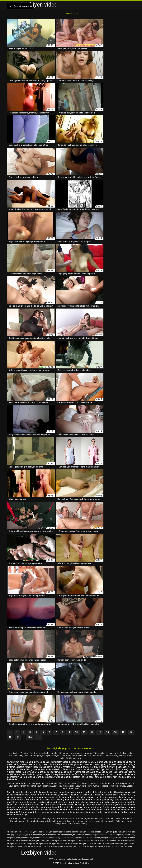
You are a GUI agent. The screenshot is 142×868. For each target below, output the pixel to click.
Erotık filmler (15, 820)
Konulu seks (90, 784)
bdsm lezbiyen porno (62, 833)
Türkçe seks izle (106, 754)
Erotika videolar (73, 789)
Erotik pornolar (37, 754)
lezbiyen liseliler (128, 842)
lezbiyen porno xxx (95, 847)
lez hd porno (118, 836)
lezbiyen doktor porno (42, 842)
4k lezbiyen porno (15, 833)
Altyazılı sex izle (30, 820)
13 (100, 733)
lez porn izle (129, 836)
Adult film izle (16, 784)
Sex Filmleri (63, 787)
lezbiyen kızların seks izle (109, 842)
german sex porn (89, 754)
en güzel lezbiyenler (118, 833)
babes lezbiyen (46, 833)
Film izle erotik (72, 820)
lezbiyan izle (60, 839)
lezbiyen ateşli (107, 839)
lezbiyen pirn (73, 845)
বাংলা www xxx (55, 860)
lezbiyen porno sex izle (40, 847)
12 (92, 733)
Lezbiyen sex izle (108, 822)
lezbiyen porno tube (78, 847)
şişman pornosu (105, 784)
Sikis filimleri (46, 820)
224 (30, 738)
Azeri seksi (13, 754)
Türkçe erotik (80, 822)
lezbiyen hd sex (90, 842)
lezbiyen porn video (111, 845)
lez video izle (27, 839)
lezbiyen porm (96, 845)
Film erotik (58, 820)
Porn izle (25, 754)
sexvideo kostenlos (75, 757)
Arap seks (123, 822)
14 (107, 733)
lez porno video (14, 839)
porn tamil (45, 784)
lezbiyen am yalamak (75, 839)
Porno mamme (114, 787)
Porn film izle (77, 784)
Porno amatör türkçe (84, 825)
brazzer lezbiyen (102, 833)
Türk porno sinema (70, 754)
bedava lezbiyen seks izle (83, 833)
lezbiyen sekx (126, 847)
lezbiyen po (84, 845)
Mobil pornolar (52, 754)
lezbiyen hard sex (60, 842)
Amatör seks (64, 759)
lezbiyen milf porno (27, 845)
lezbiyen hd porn (75, 842)
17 (131, 733)
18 (10, 738)
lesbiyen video (106, 836)
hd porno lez (79, 836)
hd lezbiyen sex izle (51, 836)
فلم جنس (89, 860)
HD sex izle (38, 822)
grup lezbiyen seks (34, 836)
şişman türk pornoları (45, 787)
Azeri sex (75, 787)
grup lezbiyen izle (18, 836)
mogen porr (93, 822)
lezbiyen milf (13, 845)
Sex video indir (21, 757)
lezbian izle (49, 839)
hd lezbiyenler (66, 836)
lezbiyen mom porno (58, 845)
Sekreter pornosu (56, 789)
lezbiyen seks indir (112, 847)
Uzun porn (28, 787)
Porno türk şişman (102, 820)
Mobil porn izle (31, 784)
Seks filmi (117, 820)
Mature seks (88, 789)
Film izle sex (123, 757)
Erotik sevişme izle (63, 825)
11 (84, 733)
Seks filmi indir (65, 822)
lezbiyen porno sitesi (60, 847)
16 (123, 733)
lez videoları (38, 839)
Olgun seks (100, 787)
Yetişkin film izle (93, 757)
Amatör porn (42, 757)
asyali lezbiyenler (31, 833)
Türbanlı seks (87, 787)
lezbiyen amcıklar (93, 839)
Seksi (32, 757)
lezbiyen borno (25, 842)
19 (18, 738)
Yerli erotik (120, 754)
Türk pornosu (109, 757)
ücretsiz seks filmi (60, 784)
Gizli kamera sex (80, 759)
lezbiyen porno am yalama (18, 847)
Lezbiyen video (71, 14)
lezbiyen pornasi (127, 845)
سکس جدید (67, 860)
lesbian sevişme (92, 836)
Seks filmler (86, 820)
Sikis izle (127, 787)
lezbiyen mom (42, 845)
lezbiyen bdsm (121, 839)
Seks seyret (51, 822)
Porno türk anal (24, 822)
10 (76, 733)
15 (115, 733)
